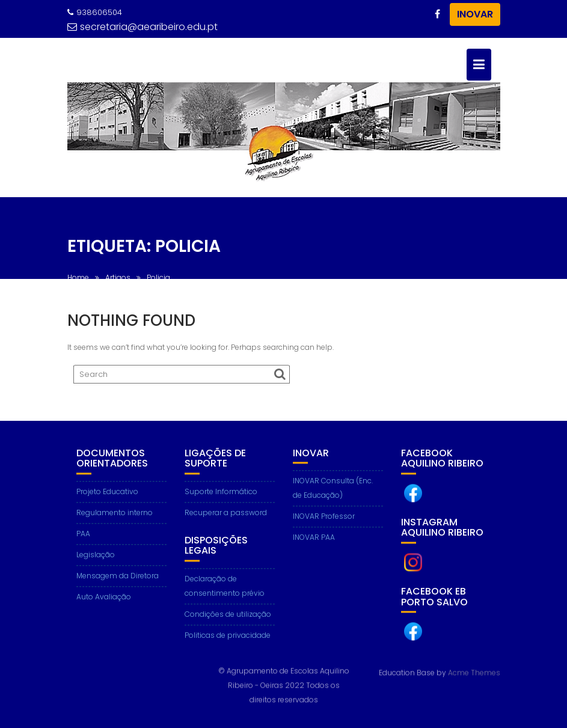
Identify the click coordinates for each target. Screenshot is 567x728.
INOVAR (475, 14)
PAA (83, 537)
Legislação (96, 558)
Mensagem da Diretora (118, 579)
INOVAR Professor (324, 519)
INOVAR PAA (314, 540)
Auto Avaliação (104, 600)
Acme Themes (474, 672)
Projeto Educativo (107, 494)
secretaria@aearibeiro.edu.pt (143, 27)
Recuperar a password (226, 515)
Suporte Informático (221, 494)
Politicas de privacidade (228, 638)
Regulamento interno (115, 515)
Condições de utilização (228, 617)
